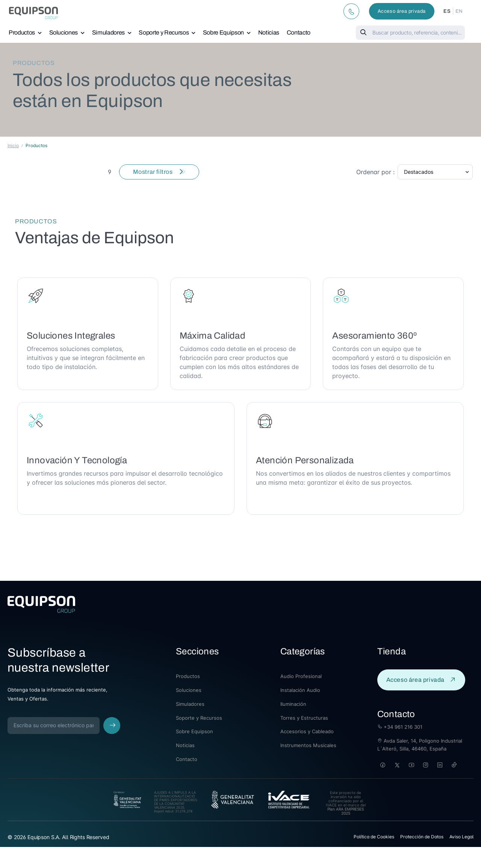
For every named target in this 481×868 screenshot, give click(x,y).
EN (459, 11)
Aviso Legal (461, 837)
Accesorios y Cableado (307, 731)
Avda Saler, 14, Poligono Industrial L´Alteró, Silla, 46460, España (420, 745)
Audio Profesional (301, 676)
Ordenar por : (375, 172)
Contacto (299, 32)
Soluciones (64, 32)
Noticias (269, 32)
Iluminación (293, 704)
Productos (22, 32)
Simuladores (108, 32)
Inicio (13, 145)
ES (447, 11)
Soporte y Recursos (164, 32)
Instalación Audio (300, 690)
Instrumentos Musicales (308, 745)
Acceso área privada (402, 11)
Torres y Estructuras (304, 718)
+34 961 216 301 (400, 727)
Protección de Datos (422, 837)
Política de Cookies (374, 837)
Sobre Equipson (223, 32)
